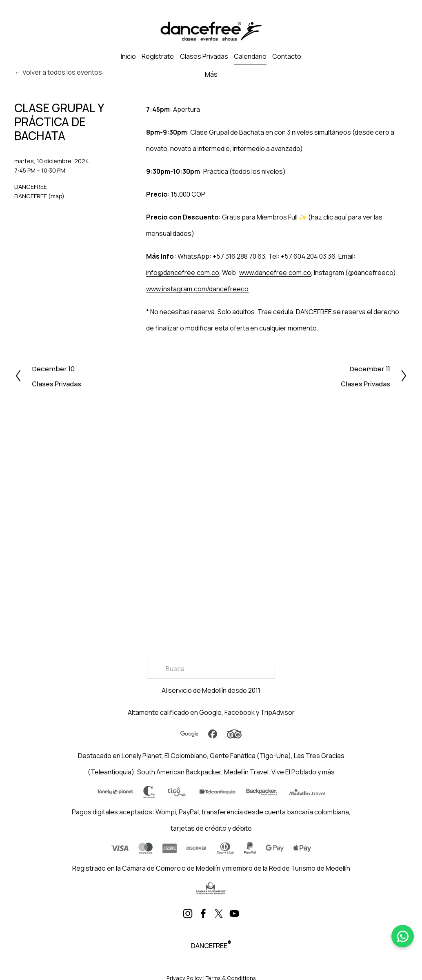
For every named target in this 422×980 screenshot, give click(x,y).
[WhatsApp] (403, 936)
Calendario (250, 56)
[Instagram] (188, 913)
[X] (219, 913)
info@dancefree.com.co (183, 273)
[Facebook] (203, 913)
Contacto (287, 56)
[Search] (211, 669)
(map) (56, 196)
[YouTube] (234, 913)
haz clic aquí (329, 217)
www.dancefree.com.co (275, 273)
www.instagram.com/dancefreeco (197, 289)
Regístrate (158, 56)
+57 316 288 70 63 (239, 256)
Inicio (128, 56)
